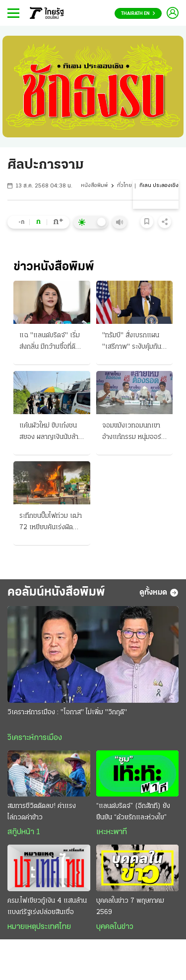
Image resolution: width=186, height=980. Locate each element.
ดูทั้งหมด (159, 593)
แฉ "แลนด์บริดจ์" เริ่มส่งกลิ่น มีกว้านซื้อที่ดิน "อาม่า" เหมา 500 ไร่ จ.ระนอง (50, 342)
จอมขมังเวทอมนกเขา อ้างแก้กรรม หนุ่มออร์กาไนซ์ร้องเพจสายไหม (132, 432)
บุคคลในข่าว (115, 927)
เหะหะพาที (112, 832)
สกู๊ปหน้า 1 (24, 832)
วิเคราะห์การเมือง (35, 738)
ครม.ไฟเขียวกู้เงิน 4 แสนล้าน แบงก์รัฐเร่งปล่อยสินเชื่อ (47, 907)
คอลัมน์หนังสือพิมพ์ (56, 592)
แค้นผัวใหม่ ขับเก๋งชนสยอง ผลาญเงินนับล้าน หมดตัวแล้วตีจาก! (51, 432)
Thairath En (138, 14)
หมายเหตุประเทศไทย (39, 927)
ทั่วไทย (124, 186)
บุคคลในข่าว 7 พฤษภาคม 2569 (130, 907)
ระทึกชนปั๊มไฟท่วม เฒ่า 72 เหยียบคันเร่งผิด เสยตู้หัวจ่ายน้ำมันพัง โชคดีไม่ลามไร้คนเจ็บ (51, 523)
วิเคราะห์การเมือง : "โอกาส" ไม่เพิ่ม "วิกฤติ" (67, 712)
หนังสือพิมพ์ (94, 186)
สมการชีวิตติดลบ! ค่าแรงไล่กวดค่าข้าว (42, 812)
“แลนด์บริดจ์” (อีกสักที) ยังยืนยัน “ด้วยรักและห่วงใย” (133, 812)
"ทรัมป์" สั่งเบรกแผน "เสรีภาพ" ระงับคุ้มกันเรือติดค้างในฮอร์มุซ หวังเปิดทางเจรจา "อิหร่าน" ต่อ (132, 342)
